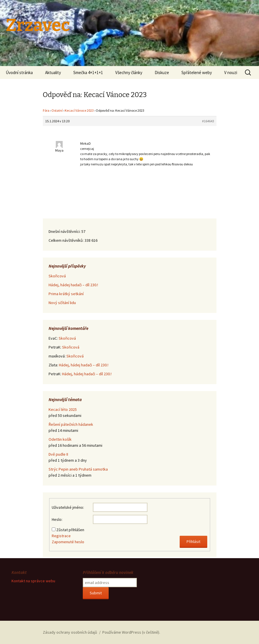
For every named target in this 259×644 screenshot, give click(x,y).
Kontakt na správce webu (33, 581)
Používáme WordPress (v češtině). (131, 632)
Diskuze (162, 72)
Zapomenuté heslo (68, 542)
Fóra (46, 110)
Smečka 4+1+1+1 (88, 72)
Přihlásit (193, 541)
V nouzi (231, 72)
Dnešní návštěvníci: (65, 231)
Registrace (61, 536)
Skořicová (57, 276)
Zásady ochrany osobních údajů (70, 632)
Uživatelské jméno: (68, 507)
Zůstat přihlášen (70, 530)
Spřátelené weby (197, 72)
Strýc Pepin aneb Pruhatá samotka (78, 469)
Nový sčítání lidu (62, 303)
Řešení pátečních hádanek (71, 424)
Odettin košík (60, 439)
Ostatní (57, 110)
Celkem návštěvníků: (67, 240)
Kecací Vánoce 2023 (79, 110)
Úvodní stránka (19, 72)
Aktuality (53, 72)
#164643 (208, 121)
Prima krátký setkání (66, 294)
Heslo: (57, 519)
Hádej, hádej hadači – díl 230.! (73, 285)
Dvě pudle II (58, 454)
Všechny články (129, 72)
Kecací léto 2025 (63, 409)
